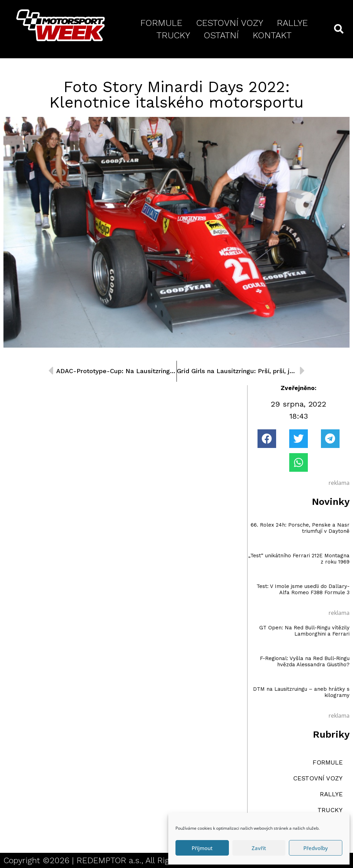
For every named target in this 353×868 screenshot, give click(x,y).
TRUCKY (173, 35)
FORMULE (161, 23)
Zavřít (259, 848)
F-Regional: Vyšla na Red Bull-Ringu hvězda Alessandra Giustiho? (305, 661)
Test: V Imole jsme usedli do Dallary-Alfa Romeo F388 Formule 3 (303, 589)
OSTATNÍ (221, 35)
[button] (267, 439)
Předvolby (316, 848)
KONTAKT (272, 35)
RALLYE (292, 23)
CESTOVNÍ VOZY (230, 23)
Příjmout (202, 848)
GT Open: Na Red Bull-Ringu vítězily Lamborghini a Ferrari (304, 631)
